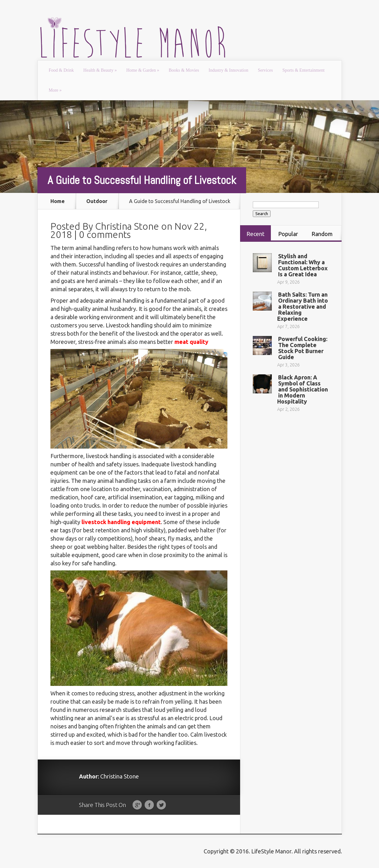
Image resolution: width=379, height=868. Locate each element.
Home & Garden (143, 70)
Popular (288, 234)
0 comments (105, 234)
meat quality (191, 342)
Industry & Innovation (229, 70)
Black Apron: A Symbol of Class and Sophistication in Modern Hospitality (303, 389)
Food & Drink (61, 70)
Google (137, 805)
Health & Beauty (100, 70)
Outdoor (97, 201)
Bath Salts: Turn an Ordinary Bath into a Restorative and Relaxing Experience (303, 306)
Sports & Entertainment (303, 70)
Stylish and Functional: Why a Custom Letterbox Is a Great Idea (303, 265)
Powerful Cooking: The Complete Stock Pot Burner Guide (303, 348)
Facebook (149, 805)
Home (58, 201)
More (55, 90)
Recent (255, 234)
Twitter (161, 805)
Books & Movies (184, 70)
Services (265, 70)
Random (322, 234)
